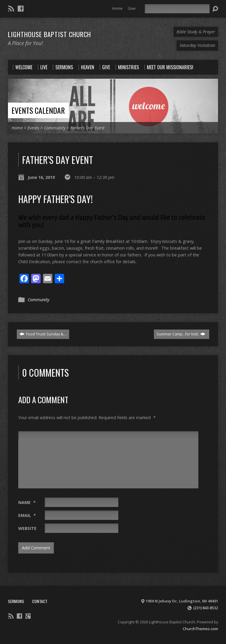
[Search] (177, 9)
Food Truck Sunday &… (43, 334)
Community (55, 128)
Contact (40, 601)
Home (117, 8)
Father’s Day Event (87, 128)
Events (33, 128)
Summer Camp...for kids (181, 334)
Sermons (16, 601)
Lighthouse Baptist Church (49, 34)
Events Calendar (38, 110)
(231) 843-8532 (206, 608)
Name (27, 502)
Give (132, 8)
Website (27, 528)
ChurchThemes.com (200, 629)
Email (27, 515)
